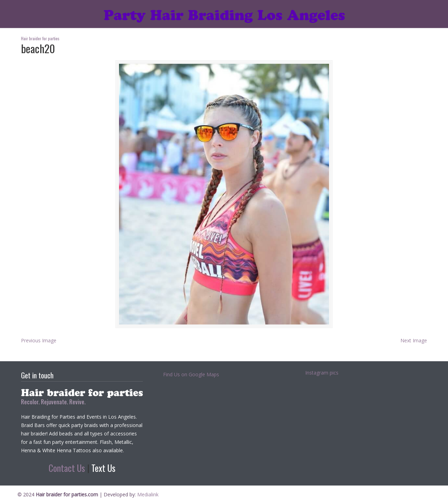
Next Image (414, 340)
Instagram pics (322, 373)
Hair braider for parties (224, 13)
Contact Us (67, 468)
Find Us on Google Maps (191, 374)
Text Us (103, 468)
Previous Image (39, 340)
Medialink (148, 494)
